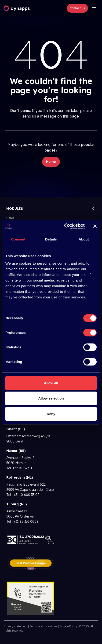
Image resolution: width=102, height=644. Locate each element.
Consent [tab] (18, 239)
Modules (15, 209)
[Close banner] (95, 226)
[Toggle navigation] (94, 8)
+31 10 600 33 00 (26, 495)
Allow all (51, 383)
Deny (51, 414)
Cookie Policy (68, 626)
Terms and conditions (43, 626)
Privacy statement (16, 626)
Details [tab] (51, 239)
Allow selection (51, 398)
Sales (10, 218)
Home (51, 162)
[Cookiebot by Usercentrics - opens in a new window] (65, 226)
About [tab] (84, 239)
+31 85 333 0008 (25, 522)
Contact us (77, 8)
